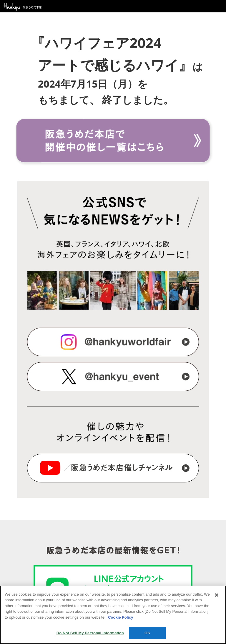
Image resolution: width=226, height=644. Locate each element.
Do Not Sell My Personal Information (90, 633)
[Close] (217, 595)
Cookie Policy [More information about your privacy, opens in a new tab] (121, 617)
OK (147, 633)
